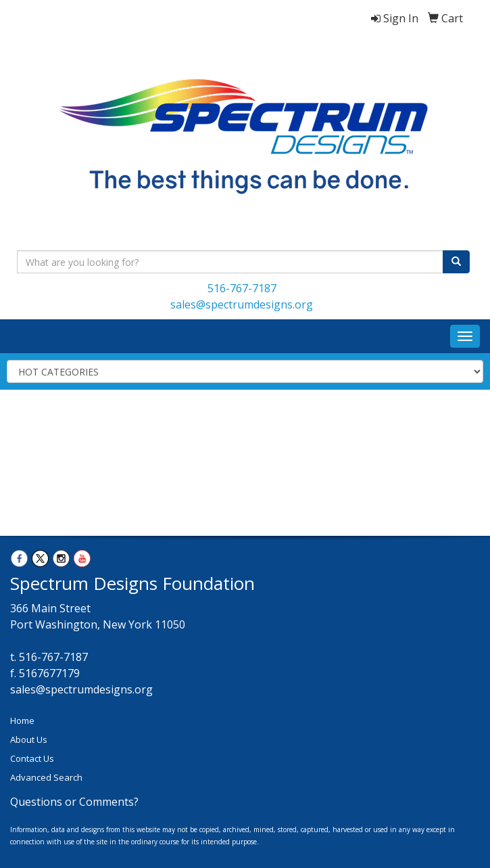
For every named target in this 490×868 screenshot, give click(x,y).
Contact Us (32, 758)
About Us (29, 739)
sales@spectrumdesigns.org (242, 304)
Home (22, 721)
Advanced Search (46, 777)
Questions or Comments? (74, 802)
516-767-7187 (242, 288)
